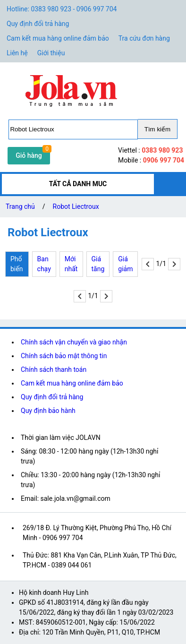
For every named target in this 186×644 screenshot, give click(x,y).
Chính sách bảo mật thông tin (64, 356)
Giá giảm (125, 264)
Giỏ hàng (29, 155)
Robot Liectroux (76, 206)
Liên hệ (17, 53)
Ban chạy (44, 264)
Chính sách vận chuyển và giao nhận (74, 342)
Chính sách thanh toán (54, 369)
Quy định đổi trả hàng (38, 24)
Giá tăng (98, 264)
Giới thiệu (51, 53)
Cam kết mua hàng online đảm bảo (58, 38)
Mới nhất (71, 264)
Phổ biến (17, 264)
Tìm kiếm (157, 129)
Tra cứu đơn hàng (144, 38)
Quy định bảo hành (48, 411)
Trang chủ (20, 206)
